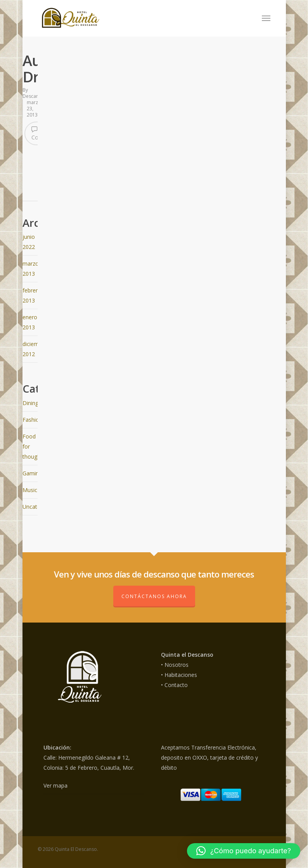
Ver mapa (55, 785)
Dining (30, 403)
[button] (244, 851)
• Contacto (174, 685)
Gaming (32, 473)
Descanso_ (34, 96)
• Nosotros (175, 665)
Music (30, 490)
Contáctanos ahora (154, 596)
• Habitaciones (179, 675)
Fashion (32, 420)
